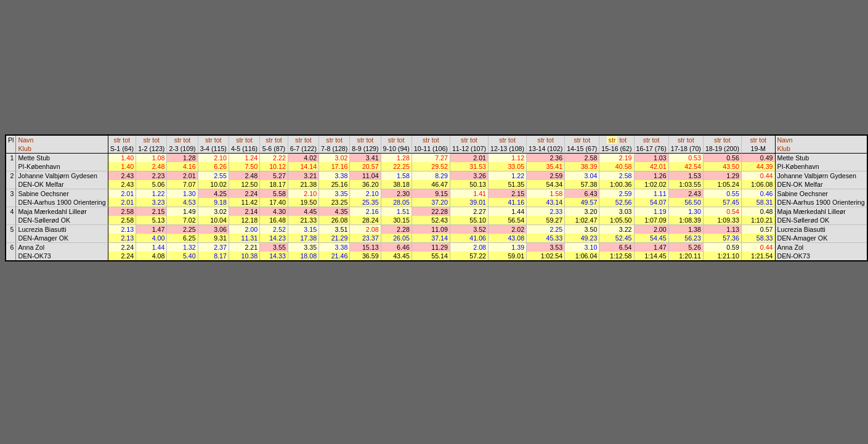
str (118, 140)
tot (126, 140)
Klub (24, 149)
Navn (26, 140)
